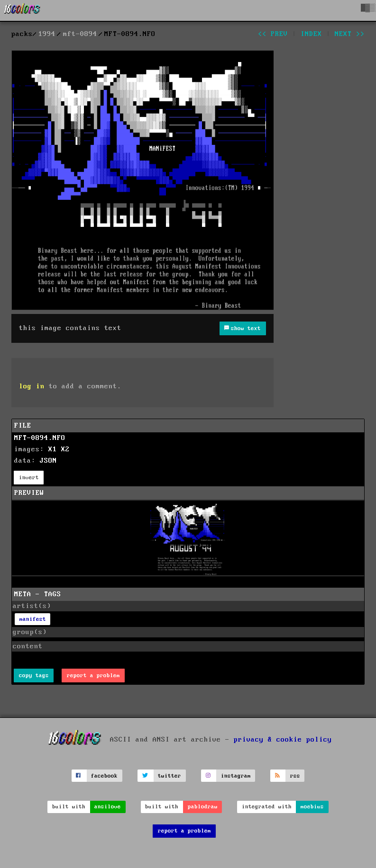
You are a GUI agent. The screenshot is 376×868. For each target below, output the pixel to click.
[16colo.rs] (22, 10)
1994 (47, 34)
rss (295, 776)
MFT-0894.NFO (40, 438)
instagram (236, 776)
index (311, 34)
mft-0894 (80, 34)
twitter (170, 776)
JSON (48, 461)
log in (32, 386)
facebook (104, 776)
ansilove (108, 807)
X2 (65, 449)
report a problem (93, 676)
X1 (53, 449)
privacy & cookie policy (283, 740)
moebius (312, 807)
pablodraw (203, 807)
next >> (350, 34)
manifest (33, 619)
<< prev (273, 34)
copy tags (34, 676)
